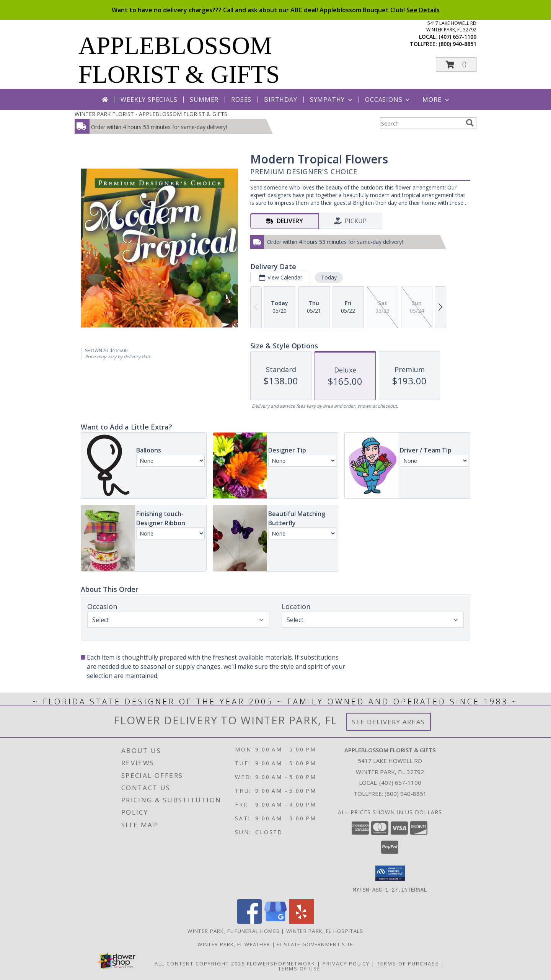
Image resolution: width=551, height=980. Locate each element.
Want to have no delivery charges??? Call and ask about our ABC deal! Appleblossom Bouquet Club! (276, 10)
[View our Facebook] (249, 921)
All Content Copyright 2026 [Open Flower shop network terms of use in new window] (200, 963)
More (436, 100)
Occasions (388, 100)
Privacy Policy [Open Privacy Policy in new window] (346, 963)
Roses (241, 100)
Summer (204, 100)
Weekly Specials (149, 100)
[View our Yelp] (302, 921)
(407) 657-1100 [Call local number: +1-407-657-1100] (457, 37)
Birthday (280, 100)
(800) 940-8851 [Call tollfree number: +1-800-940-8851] (457, 44)
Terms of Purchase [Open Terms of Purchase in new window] (408, 963)
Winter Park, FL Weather (234, 944)
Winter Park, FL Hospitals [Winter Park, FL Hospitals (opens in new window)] (325, 931)
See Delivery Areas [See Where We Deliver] (389, 722)
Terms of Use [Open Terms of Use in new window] (299, 968)
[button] (456, 65)
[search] (470, 123)
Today (329, 277)
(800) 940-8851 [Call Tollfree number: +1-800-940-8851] (406, 794)
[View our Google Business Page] (275, 921)
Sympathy (332, 100)
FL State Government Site (315, 944)
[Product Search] (421, 123)
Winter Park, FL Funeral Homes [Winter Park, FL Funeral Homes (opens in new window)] (234, 931)
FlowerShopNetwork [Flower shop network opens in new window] (281, 963)
